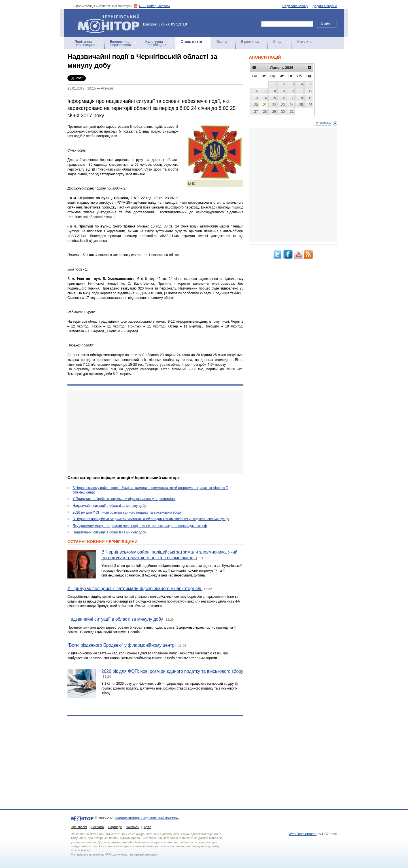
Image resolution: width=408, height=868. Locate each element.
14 (265, 98)
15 (274, 98)
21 (265, 105)
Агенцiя (107, 88)
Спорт (278, 42)
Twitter (151, 6)
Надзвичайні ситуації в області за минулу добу (109, 506)
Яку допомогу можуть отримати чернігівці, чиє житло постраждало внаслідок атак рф (140, 526)
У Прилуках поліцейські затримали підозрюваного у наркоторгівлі (124, 499)
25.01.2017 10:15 (82, 88)
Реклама (97, 827)
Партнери (115, 827)
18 (301, 98)
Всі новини (323, 123)
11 (301, 91)
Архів (147, 827)
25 (301, 105)
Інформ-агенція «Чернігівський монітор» (110, 23)
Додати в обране (325, 6)
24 (292, 105)
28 (265, 112)
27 (256, 112)
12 (310, 91)
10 (292, 91)
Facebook (163, 6)
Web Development (303, 834)
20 (256, 105)
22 (274, 105)
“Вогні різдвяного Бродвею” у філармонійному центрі (122, 645)
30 (283, 112)
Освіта (222, 42)
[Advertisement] (155, 432)
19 (310, 98)
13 (256, 98)
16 (283, 98)
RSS (142, 6)
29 (274, 112)
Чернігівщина (85, 43)
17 (292, 98)
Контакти (133, 827)
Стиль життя (191, 42)
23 (283, 105)
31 (292, 112)
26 (310, 105)
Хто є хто (304, 42)
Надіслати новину (295, 6)
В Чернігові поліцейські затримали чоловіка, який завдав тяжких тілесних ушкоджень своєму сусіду (151, 519)
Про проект (79, 827)
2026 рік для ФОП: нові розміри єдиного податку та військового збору (127, 512)
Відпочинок (250, 42)
